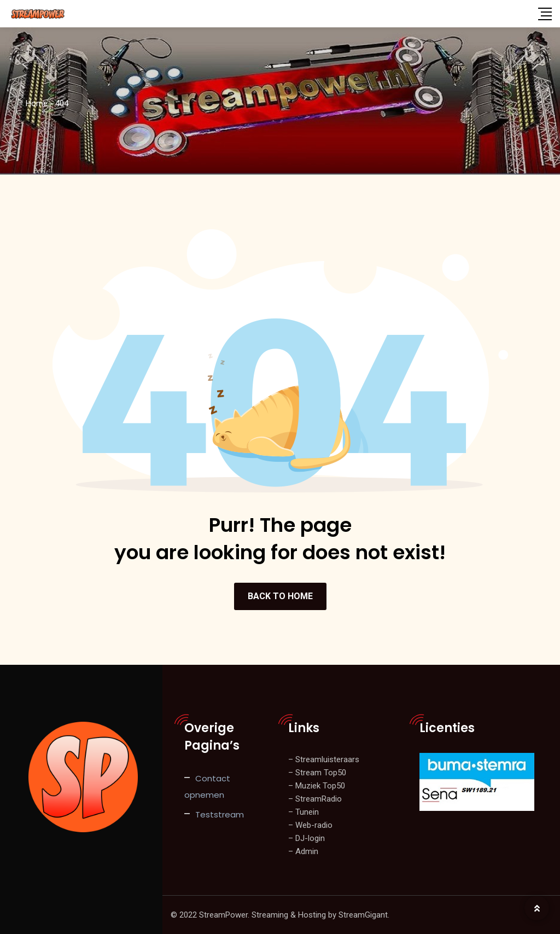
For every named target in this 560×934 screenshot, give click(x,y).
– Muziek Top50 (317, 786)
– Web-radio (310, 825)
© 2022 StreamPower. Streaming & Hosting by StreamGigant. (280, 915)
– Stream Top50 (317, 773)
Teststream (220, 814)
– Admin (303, 851)
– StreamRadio (315, 799)
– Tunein (304, 812)
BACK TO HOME (280, 596)
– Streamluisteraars (324, 759)
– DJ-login (307, 838)
